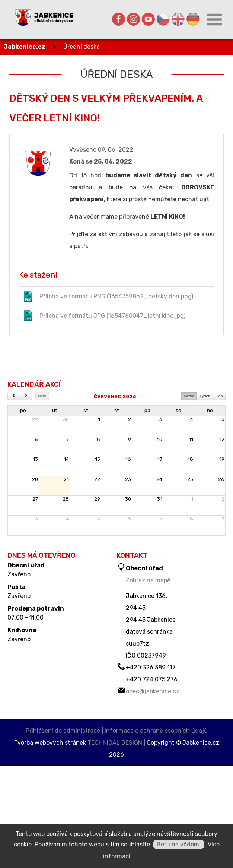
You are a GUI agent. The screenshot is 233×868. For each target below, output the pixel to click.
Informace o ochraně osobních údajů (156, 731)
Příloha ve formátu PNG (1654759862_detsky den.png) (108, 296)
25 (190, 479)
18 (190, 459)
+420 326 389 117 (151, 667)
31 (160, 499)
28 (66, 499)
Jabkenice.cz (25, 47)
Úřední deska (82, 47)
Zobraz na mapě (148, 580)
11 (191, 439)
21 (66, 479)
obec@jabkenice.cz (153, 691)
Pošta (17, 587)
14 (66, 459)
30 (66, 419)
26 (221, 479)
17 (160, 459)
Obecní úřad (26, 566)
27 (35, 499)
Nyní (42, 396)
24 (159, 479)
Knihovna (22, 630)
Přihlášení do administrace (63, 731)
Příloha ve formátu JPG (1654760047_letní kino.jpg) (104, 316)
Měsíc (189, 396)
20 (35, 479)
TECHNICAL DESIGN (115, 743)
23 (128, 479)
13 (35, 459)
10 (160, 439)
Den (219, 396)
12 (222, 439)
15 (98, 459)
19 (222, 459)
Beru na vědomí (179, 844)
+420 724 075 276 (152, 679)
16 (128, 459)
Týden (205, 396)
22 (97, 479)
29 (35, 419)
